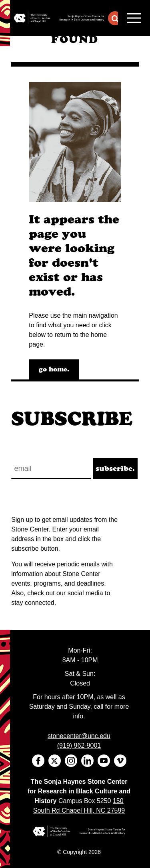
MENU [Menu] (134, 18)
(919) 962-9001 (79, 745)
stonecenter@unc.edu (79, 736)
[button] (115, 18)
